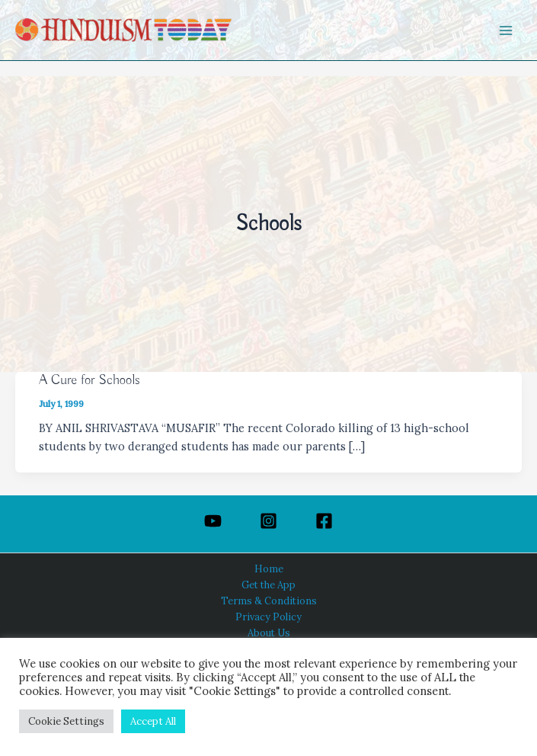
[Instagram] (268, 521)
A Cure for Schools (89, 380)
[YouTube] (213, 521)
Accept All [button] (153, 721)
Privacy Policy (268, 617)
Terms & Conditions (269, 601)
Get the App (268, 585)
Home (269, 569)
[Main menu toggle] (506, 30)
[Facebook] (324, 521)
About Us (269, 633)
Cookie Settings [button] (66, 721)
